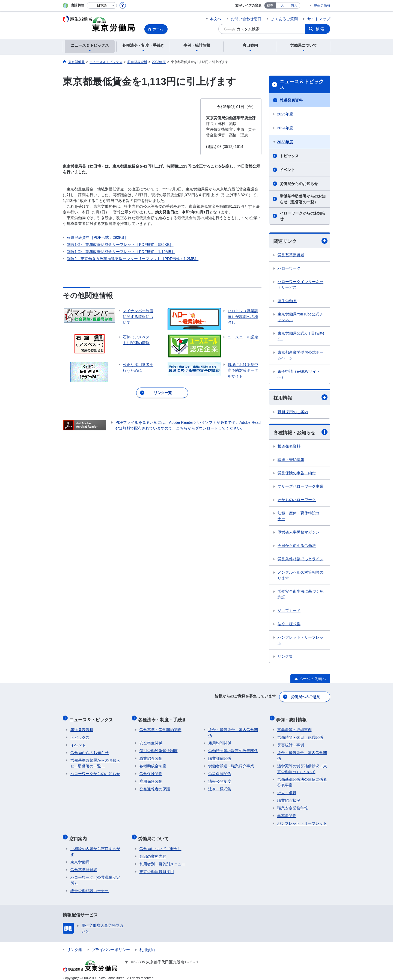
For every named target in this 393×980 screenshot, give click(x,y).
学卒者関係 (287, 813)
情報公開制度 (220, 779)
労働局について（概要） (160, 844)
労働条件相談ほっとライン (300, 560)
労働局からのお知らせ (299, 184)
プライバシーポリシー (111, 945)
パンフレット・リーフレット (300, 641)
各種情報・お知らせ (300, 433)
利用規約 (147, 945)
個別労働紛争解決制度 (159, 748)
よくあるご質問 (284, 19)
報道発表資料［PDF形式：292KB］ (97, 237)
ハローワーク (289, 269)
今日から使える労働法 (297, 546)
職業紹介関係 (151, 756)
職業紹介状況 (289, 798)
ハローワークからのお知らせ (303, 216)
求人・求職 (287, 790)
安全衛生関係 (151, 740)
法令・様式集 (289, 625)
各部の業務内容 (153, 851)
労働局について (155, 834)
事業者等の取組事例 (294, 727)
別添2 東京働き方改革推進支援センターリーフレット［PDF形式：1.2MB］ (133, 259)
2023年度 (285, 142)
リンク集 (285, 657)
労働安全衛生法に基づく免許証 (300, 595)
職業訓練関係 (220, 756)
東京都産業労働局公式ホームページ (300, 355)
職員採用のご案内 (293, 412)
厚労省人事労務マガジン (299, 533)
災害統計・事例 (291, 742)
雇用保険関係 (151, 779)
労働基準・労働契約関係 (160, 727)
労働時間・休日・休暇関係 (300, 735)
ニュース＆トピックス (302, 85)
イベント (287, 170)
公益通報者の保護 (155, 786)
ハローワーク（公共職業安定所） (95, 875)
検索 (320, 29)
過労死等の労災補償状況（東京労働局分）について (302, 766)
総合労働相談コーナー (90, 886)
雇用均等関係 (220, 740)
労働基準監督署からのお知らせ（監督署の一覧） (303, 199)
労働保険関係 (151, 771)
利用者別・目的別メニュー (162, 859)
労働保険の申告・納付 (297, 474)
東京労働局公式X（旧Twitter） (301, 336)
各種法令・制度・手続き (163, 718)
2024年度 (285, 128)
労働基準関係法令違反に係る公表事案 (302, 780)
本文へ (216, 19)
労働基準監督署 (291, 255)
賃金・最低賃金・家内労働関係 (233, 730)
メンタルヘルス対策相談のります (300, 576)
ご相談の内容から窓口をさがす (95, 846)
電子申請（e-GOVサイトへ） (299, 375)
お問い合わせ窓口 (246, 19)
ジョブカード (289, 611)
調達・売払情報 (291, 460)
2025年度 (285, 114)
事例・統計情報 (293, 718)
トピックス (289, 156)
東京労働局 (80, 857)
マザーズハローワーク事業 (300, 487)
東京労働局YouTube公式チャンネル (300, 317)
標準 (270, 5)
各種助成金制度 (153, 763)
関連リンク (300, 241)
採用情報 (300, 398)
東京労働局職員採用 (157, 866)
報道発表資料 (291, 100)
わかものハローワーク (297, 501)
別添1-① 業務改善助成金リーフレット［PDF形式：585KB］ (120, 245)
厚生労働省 (322, 5)
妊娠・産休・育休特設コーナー (300, 517)
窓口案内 (79, 834)
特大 (294, 5)
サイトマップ (319, 19)
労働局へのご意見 (306, 696)
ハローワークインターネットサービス (300, 285)
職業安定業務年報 (293, 805)
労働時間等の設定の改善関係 (233, 748)
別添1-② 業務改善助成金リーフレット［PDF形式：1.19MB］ (121, 252)
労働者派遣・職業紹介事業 (231, 763)
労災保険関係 (220, 771)
